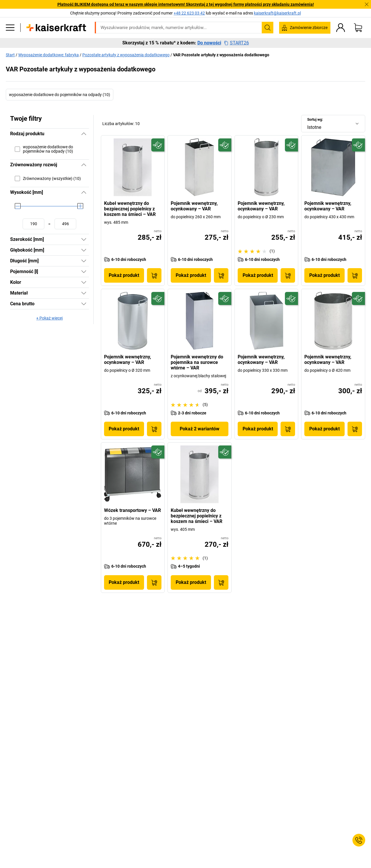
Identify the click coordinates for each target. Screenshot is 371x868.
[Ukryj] (84, 134)
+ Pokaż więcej (49, 318)
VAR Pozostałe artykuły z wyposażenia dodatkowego (221, 55)
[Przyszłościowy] (158, 145)
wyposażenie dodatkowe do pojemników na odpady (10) (60, 95)
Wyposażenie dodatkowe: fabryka (49, 55)
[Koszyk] (358, 28)
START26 (237, 43)
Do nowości (209, 43)
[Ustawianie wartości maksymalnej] (65, 224)
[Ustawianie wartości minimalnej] (33, 224)
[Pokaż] (84, 239)
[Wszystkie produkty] (10, 28)
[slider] (18, 206)
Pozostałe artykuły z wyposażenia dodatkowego (126, 55)
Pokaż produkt (124, 275)
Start (10, 55)
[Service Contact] (359, 840)
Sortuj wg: (315, 120)
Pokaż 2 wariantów (200, 429)
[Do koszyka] (154, 275)
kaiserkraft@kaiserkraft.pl (277, 13)
